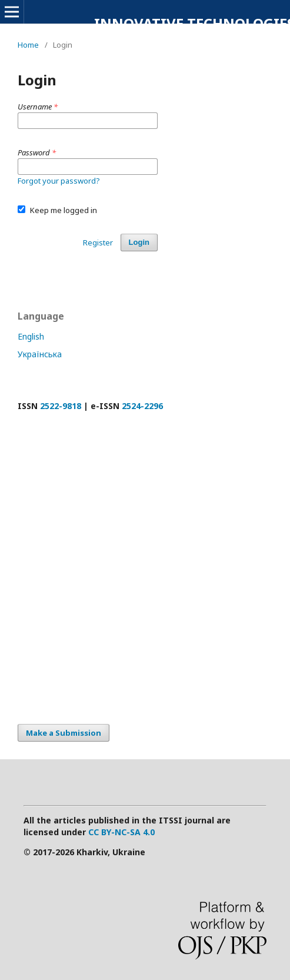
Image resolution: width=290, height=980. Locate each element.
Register (98, 242)
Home (28, 45)
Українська (40, 354)
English (31, 336)
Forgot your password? (59, 181)
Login (139, 242)
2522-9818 (61, 406)
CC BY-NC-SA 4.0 (121, 832)
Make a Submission (64, 733)
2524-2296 (142, 406)
